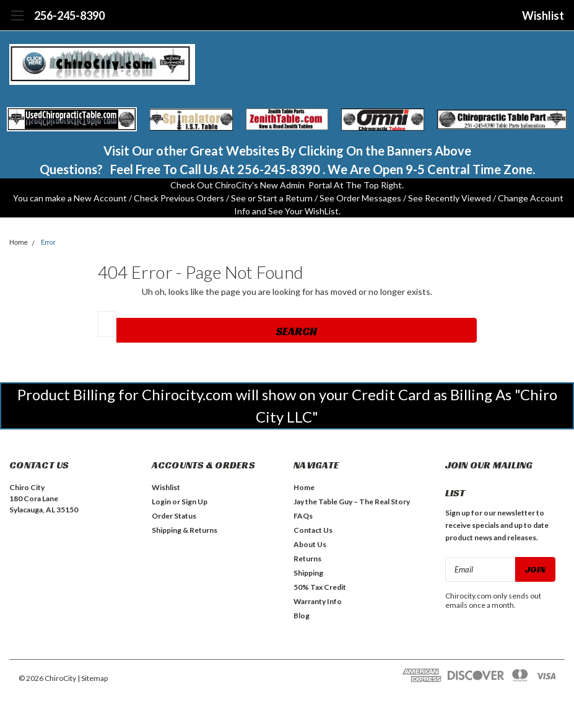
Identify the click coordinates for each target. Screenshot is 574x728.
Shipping (308, 573)
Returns (307, 559)
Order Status (174, 516)
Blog (302, 616)
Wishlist (543, 15)
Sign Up (194, 502)
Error (48, 243)
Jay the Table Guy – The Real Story (352, 502)
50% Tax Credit (320, 587)
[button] (72, 120)
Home (19, 243)
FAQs (303, 516)
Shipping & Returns (185, 530)
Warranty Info (318, 601)
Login (161, 502)
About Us (310, 544)
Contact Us (313, 530)
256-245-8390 (69, 15)
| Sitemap (93, 678)
